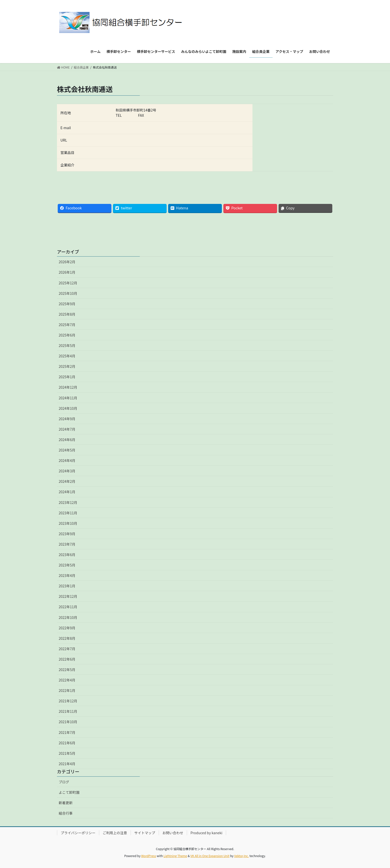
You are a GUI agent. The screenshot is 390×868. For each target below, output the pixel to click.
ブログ (64, 782)
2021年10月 (68, 722)
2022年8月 (67, 638)
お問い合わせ (173, 833)
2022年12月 (68, 596)
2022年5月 (67, 670)
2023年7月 (67, 544)
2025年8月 (67, 314)
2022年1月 (67, 690)
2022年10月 (68, 617)
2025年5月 (67, 345)
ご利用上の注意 (115, 833)
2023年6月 (67, 555)
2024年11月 (68, 398)
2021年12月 (68, 701)
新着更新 (66, 803)
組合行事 (66, 813)
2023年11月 (68, 513)
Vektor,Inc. (241, 856)
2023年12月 (68, 502)
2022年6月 (67, 659)
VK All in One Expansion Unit (210, 856)
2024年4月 (67, 460)
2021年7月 (67, 732)
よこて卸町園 (69, 792)
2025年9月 (67, 304)
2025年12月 (68, 283)
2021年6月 (67, 743)
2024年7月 (67, 429)
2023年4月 (67, 575)
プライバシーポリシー (78, 833)
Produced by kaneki (206, 833)
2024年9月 (67, 419)
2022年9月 (67, 628)
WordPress (149, 856)
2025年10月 (68, 293)
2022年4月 (67, 680)
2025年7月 (67, 325)
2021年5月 (67, 753)
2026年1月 (67, 272)
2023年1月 (67, 586)
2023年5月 (67, 565)
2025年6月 (67, 335)
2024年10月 (68, 408)
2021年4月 (67, 764)
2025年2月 (67, 366)
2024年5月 (67, 450)
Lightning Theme (175, 856)
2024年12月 (68, 387)
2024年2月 (67, 481)
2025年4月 (67, 356)
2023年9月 (67, 534)
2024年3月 (67, 471)
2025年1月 (67, 377)
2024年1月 (67, 492)
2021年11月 (68, 711)
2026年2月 (67, 262)
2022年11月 (68, 607)
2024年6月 (67, 440)
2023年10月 (68, 523)
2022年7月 (67, 649)
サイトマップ (145, 833)
